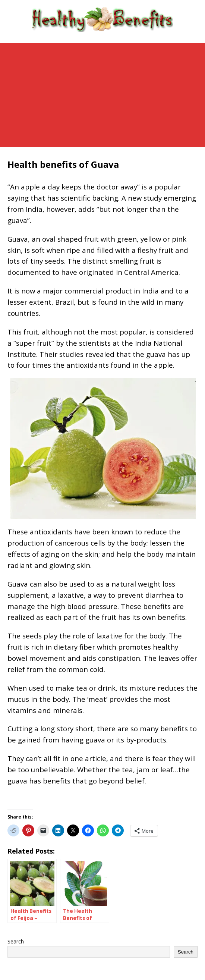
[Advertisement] (102, 95)
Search (16, 941)
